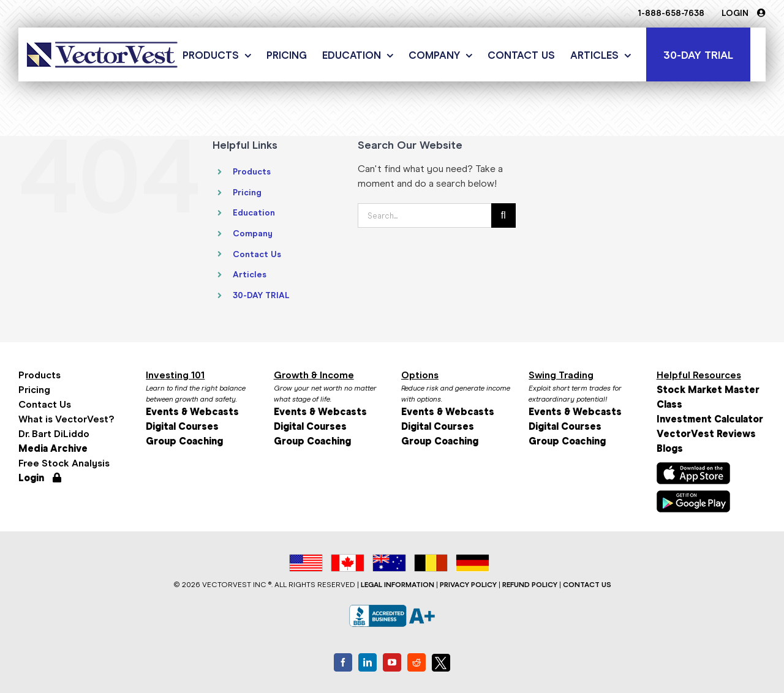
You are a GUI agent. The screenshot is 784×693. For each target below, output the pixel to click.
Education (254, 213)
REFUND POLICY (530, 585)
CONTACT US (587, 585)
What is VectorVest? (66, 419)
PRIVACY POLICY (468, 585)
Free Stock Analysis (64, 463)
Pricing (247, 193)
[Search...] (424, 215)
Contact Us (257, 254)
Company (253, 234)
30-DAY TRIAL (261, 295)
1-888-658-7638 (671, 13)
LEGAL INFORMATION (398, 585)
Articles (250, 275)
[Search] (503, 215)
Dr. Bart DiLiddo (54, 434)
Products (252, 172)
